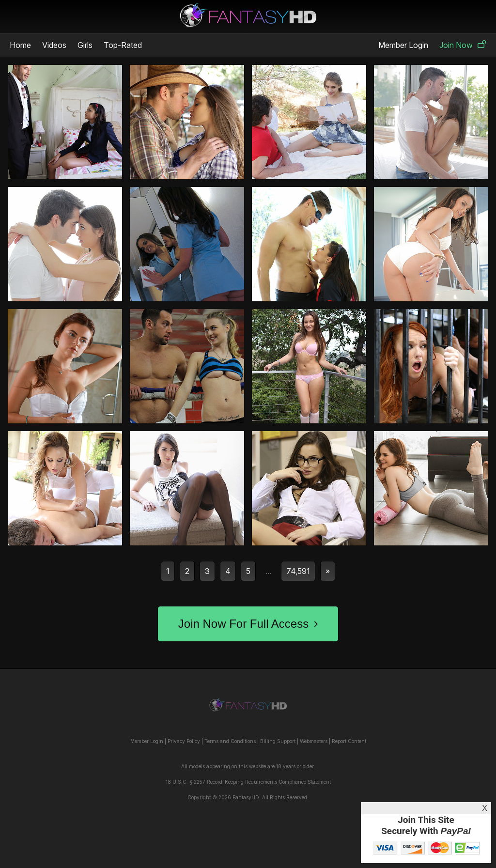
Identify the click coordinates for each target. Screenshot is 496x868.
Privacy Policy (184, 741)
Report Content (349, 741)
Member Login (403, 45)
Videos (54, 45)
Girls (85, 45)
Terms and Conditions (230, 741)
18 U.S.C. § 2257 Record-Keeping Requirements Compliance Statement (248, 782)
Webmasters (314, 741)
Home (20, 45)
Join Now (463, 45)
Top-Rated (123, 45)
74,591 (298, 571)
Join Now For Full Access (248, 624)
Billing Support (278, 741)
